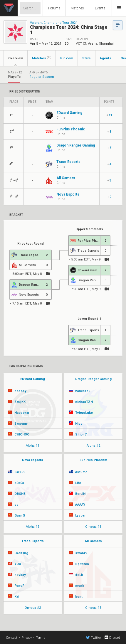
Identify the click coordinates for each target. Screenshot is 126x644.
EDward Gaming (33, 379)
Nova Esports (33, 460)
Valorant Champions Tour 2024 (54, 23)
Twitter (94, 638)
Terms (41, 638)
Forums (54, 8)
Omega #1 (93, 527)
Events (100, 8)
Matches (77, 8)
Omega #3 (93, 608)
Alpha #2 (93, 446)
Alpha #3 (33, 527)
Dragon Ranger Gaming (93, 379)
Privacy (27, 638)
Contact (12, 638)
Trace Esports (33, 541)
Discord (112, 638)
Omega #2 (33, 608)
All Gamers (93, 541)
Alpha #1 (33, 446)
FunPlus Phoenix (93, 460)
